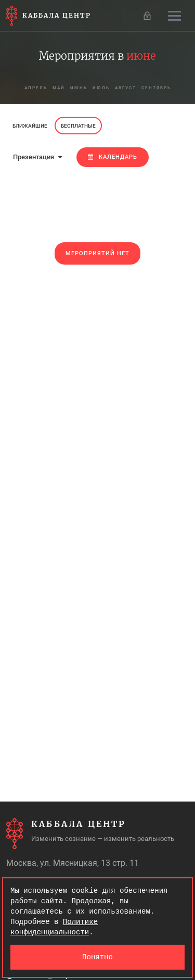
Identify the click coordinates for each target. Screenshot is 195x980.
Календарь (113, 157)
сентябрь (156, 88)
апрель (36, 88)
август (126, 88)
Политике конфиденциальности (54, 927)
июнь (79, 88)
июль (101, 88)
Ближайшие (30, 126)
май (59, 88)
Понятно (97, 957)
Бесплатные (78, 126)
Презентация (37, 157)
